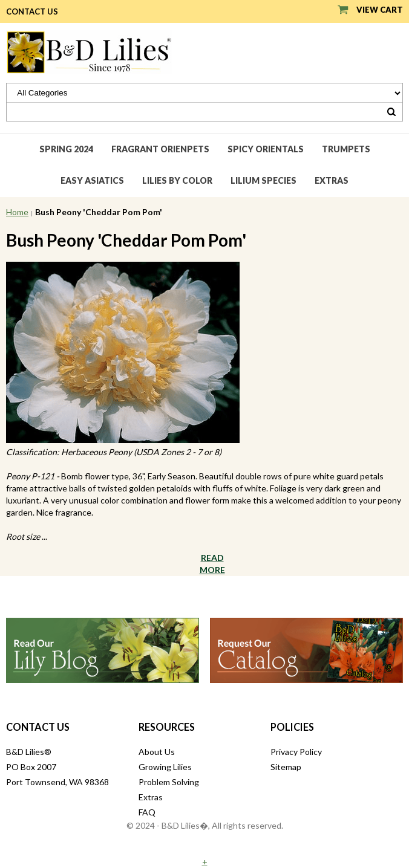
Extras (332, 180)
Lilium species (263, 180)
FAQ (147, 812)
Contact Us (32, 11)
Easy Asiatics (92, 180)
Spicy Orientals (266, 149)
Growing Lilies (165, 767)
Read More (212, 564)
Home (17, 212)
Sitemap (286, 767)
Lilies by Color (177, 180)
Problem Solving (169, 782)
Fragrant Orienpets (160, 149)
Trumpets (346, 149)
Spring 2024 (66, 149)
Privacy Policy (296, 752)
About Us (157, 752)
